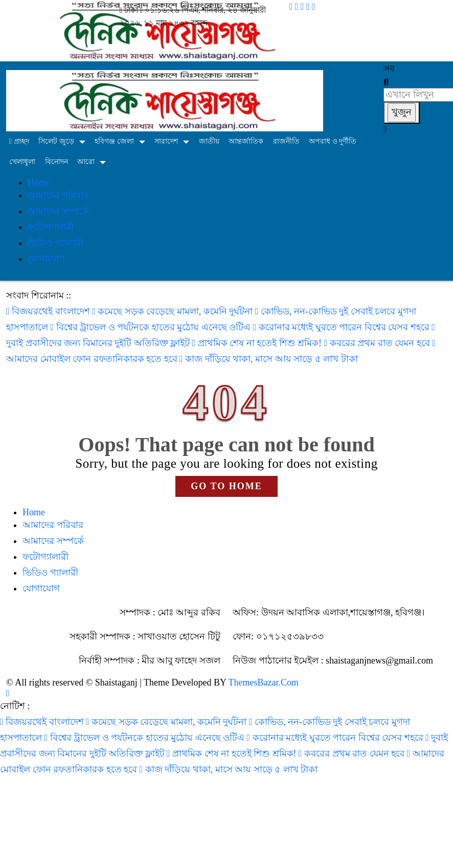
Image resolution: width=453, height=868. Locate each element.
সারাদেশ (166, 141)
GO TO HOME (226, 486)
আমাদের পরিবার (58, 195)
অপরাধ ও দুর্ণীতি (333, 141)
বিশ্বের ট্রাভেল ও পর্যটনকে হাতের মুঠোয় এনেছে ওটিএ (152, 327)
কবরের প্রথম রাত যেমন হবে (378, 343)
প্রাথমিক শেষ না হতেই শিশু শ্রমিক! (258, 343)
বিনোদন (56, 162)
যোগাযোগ (46, 259)
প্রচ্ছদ (19, 141)
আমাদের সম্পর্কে (58, 211)
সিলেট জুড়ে (56, 141)
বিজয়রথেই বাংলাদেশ (49, 311)
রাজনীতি (286, 141)
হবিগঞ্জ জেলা (114, 141)
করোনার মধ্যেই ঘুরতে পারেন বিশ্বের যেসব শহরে (343, 327)
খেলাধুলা (22, 162)
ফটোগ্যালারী (51, 227)
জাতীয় (209, 141)
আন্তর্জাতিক (246, 141)
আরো (86, 162)
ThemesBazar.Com (264, 682)
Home (39, 182)
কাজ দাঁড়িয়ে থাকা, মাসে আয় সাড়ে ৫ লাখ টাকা (269, 359)
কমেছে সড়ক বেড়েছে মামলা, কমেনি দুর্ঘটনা (174, 311)
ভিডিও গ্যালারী (55, 243)
